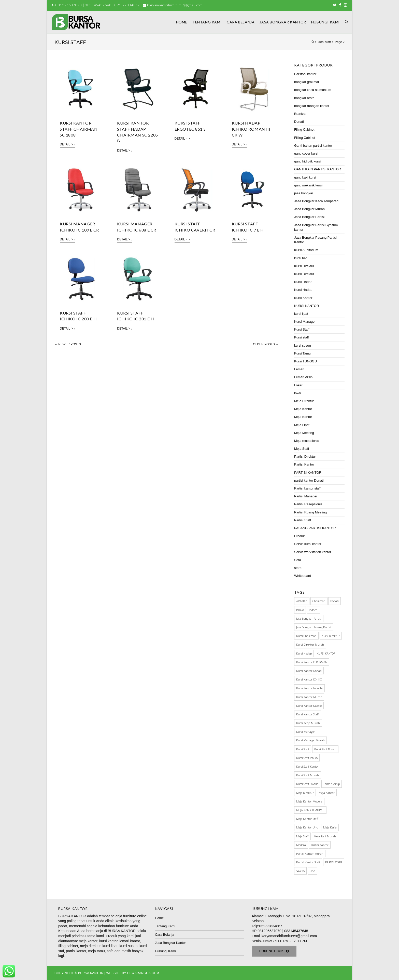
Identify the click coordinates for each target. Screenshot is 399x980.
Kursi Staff (302, 329)
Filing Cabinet (304, 130)
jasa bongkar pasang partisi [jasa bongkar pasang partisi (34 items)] (314, 627)
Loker (298, 385)
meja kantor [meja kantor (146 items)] (327, 793)
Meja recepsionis (307, 441)
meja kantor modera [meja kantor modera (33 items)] (309, 801)
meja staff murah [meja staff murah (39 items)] (325, 836)
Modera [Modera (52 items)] (301, 845)
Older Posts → (266, 344)
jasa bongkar (304, 193)
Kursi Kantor (303, 298)
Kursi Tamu (302, 353)
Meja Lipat (302, 425)
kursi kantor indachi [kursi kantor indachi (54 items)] (309, 688)
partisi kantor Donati (309, 480)
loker (298, 393)
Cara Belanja (165, 935)
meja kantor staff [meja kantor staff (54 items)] (307, 819)
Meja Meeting (304, 433)
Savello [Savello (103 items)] (300, 871)
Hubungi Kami (165, 951)
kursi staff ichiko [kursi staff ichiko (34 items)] (307, 758)
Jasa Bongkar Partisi (309, 217)
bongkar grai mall (307, 82)
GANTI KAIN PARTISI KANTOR (318, 169)
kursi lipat (301, 314)
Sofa (298, 560)
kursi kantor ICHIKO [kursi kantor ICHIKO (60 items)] (309, 679)
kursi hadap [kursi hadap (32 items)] (304, 653)
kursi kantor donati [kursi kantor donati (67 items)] (309, 671)
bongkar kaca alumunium (313, 90)
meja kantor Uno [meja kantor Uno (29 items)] (307, 827)
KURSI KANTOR (307, 306)
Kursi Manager (305, 322)
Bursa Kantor (91, 973)
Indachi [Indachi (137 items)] (314, 610)
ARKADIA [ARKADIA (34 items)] (302, 601)
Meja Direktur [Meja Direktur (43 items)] (305, 793)
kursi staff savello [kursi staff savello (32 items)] (307, 784)
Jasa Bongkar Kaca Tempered (316, 201)
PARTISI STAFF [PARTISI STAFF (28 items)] (334, 862)
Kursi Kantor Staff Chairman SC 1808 (79, 129)
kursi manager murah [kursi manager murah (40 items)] (310, 740)
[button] (274, 951)
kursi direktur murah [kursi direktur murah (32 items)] (310, 644)
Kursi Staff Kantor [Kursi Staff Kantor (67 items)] (308, 766)
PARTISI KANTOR (308, 473)
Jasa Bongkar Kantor (170, 943)
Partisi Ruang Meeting (310, 512)
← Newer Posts (68, 344)
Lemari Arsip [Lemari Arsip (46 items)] (332, 784)
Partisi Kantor (304, 464)
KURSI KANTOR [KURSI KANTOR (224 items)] (326, 653)
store (298, 568)
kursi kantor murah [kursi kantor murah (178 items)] (309, 697)
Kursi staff (302, 337)
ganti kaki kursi (305, 177)
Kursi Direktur (304, 266)
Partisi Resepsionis (308, 504)
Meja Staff (302, 449)
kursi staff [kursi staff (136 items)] (303, 749)
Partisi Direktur (305, 457)
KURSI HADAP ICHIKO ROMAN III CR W (251, 129)
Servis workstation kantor (313, 552)
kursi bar (301, 258)
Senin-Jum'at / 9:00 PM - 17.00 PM (279, 941)
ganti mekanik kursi (308, 185)
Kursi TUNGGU (305, 361)
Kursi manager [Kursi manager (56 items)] (306, 732)
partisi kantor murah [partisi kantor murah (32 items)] (310, 854)
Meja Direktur (304, 401)
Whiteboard (303, 576)
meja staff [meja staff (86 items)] (302, 836)
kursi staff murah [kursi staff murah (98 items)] (308, 775)
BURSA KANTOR (72, 916)
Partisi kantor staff (307, 488)
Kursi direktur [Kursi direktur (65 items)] (331, 636)
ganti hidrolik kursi (307, 161)
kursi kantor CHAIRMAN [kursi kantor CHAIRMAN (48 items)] (312, 662)
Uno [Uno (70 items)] (312, 871)
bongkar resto (304, 98)
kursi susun (303, 345)
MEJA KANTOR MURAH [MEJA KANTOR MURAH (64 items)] (310, 810)
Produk (299, 536)
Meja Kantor (303, 409)
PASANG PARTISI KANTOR (315, 528)
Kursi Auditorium (306, 250)
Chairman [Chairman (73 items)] (319, 601)
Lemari (299, 369)
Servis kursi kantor (308, 544)
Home (159, 918)
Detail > (67, 144)
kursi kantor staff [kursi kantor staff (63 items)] (308, 714)
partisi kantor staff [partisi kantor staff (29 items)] (308, 862)
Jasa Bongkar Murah (309, 209)
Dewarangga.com (143, 973)
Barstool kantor (305, 74)
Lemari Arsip (303, 377)
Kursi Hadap (303, 282)
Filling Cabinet (305, 138)
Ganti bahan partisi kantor (313, 146)
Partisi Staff (303, 520)
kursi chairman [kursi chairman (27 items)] (306, 636)
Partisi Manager (306, 496)
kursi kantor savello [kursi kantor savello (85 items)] (309, 706)
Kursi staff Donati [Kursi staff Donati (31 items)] (325, 749)
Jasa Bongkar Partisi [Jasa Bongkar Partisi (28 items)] (309, 618)
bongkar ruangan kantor (312, 106)
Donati (299, 122)
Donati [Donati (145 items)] (334, 601)
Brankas (300, 114)
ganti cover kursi (306, 153)
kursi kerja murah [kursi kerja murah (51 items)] (308, 723)
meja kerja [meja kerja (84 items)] (330, 827)
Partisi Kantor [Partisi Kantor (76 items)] (320, 845)
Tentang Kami (165, 926)
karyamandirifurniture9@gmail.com (289, 936)
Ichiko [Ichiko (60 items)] (300, 610)
